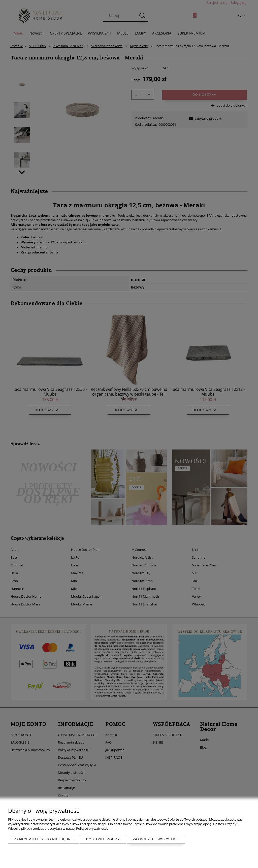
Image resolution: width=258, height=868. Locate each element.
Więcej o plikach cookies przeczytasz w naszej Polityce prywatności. (58, 828)
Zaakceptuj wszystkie (156, 839)
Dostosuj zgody (103, 839)
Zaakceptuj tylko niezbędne (44, 839)
